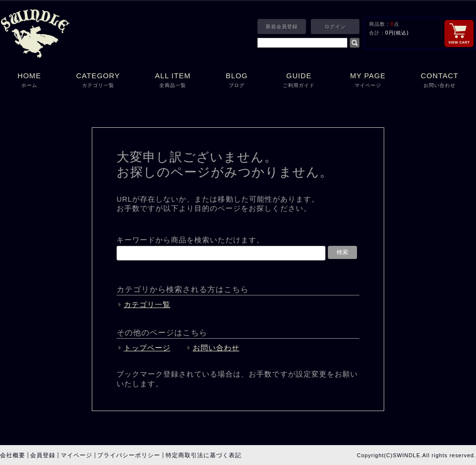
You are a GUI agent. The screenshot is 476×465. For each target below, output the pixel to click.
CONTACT (440, 81)
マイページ (76, 455)
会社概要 (13, 455)
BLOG (237, 81)
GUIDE (299, 81)
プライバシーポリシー (129, 455)
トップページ (147, 348)
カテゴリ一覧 (147, 305)
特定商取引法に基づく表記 (204, 455)
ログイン (335, 26)
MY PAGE (368, 81)
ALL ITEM (173, 81)
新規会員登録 (282, 26)
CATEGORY (98, 81)
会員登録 (43, 455)
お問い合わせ (216, 348)
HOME (29, 81)
